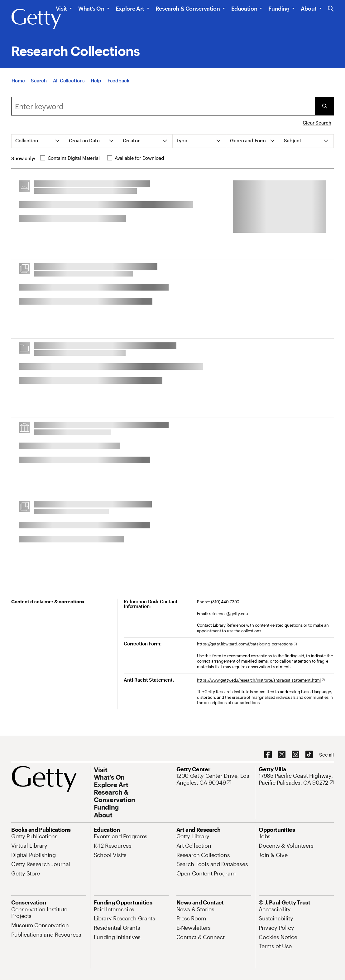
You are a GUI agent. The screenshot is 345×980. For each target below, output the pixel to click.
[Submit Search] (324, 106)
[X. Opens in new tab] (282, 755)
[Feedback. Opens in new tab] (118, 83)
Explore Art (130, 8)
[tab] (38, 141)
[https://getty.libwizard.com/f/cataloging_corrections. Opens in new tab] (247, 644)
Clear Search (317, 123)
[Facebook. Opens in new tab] (268, 755)
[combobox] (163, 106)
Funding (279, 8)
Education (244, 8)
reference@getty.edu (228, 614)
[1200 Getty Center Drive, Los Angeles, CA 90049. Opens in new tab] (214, 779)
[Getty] (36, 19)
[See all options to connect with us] (326, 755)
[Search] (39, 83)
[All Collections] (69, 83)
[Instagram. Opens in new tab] (295, 755)
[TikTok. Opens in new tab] (309, 755)
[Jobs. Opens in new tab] (265, 836)
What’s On (91, 8)
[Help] (96, 83)
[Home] (18, 83)
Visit (61, 8)
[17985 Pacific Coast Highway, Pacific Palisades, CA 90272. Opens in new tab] (296, 779)
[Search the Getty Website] (331, 9)
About (309, 8)
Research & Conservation (188, 8)
